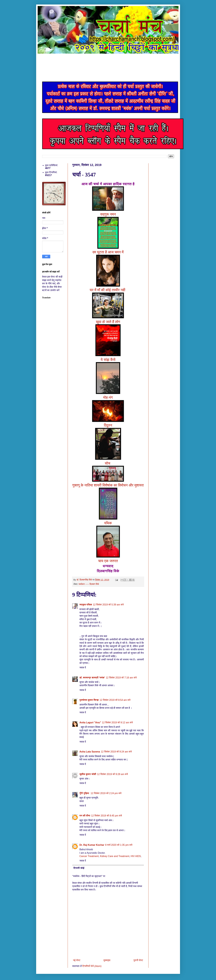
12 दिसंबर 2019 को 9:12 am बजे (117, 722)
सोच (108, 463)
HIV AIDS (136, 856)
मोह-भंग (108, 397)
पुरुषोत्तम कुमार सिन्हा (89, 700)
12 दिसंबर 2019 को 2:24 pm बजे (106, 793)
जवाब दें (83, 668)
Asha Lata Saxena (90, 752)
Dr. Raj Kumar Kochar (92, 845)
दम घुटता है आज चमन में (108, 252)
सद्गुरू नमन (108, 214)
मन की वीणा (85, 816)
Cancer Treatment (89, 856)
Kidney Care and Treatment (115, 856)
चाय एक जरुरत (108, 561)
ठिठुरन (108, 425)
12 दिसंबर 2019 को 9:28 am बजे (112, 774)
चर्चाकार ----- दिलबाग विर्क (89, 584)
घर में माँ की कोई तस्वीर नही (108, 290)
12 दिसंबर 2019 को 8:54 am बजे (115, 700)
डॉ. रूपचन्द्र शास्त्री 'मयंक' (92, 678)
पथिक (108, 523)
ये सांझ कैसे (108, 360)
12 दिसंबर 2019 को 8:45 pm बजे (106, 816)
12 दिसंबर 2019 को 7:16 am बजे (121, 678)
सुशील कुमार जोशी (88, 774)
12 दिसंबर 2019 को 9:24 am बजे (116, 752)
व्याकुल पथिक (86, 605)
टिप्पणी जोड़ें (79, 868)
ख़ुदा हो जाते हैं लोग (108, 322)
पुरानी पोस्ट (138, 960)
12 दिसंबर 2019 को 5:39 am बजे (108, 605)
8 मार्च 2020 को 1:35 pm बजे (119, 845)
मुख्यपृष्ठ (107, 960)
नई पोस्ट (77, 960)
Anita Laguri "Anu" (90, 722)
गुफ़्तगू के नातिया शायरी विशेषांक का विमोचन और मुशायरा (108, 485)
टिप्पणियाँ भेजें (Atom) (92, 966)
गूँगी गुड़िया (85, 793)
